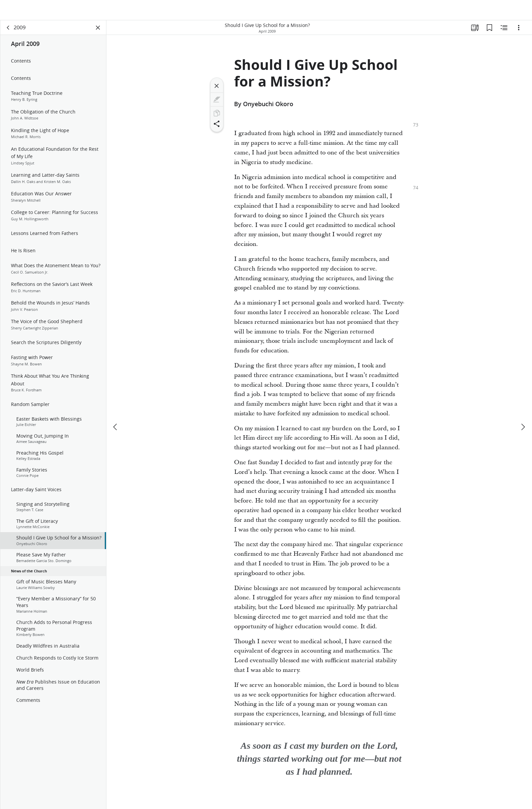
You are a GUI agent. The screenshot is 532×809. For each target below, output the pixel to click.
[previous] (116, 411)
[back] (8, 32)
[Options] (519, 32)
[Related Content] (504, 32)
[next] (523, 411)
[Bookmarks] (489, 32)
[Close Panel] (98, 32)
